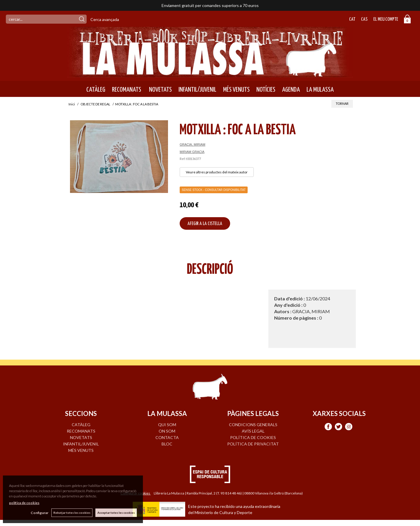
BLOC (167, 444)
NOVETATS (160, 90)
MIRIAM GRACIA (192, 152)
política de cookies (24, 503)
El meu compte (386, 19)
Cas (364, 19)
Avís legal (253, 431)
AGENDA (291, 90)
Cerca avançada (105, 19)
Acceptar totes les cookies (116, 513)
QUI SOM (167, 425)
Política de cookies (253, 437)
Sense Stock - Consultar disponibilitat (214, 190)
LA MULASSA (320, 90)
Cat (352, 19)
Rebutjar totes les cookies (72, 513)
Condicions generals (253, 425)
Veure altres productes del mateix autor (217, 172)
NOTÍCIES (266, 90)
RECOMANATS (127, 90)
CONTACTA (167, 437)
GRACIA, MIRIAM (192, 144)
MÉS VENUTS (236, 90)
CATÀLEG (96, 90)
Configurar (40, 513)
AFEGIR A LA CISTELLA (205, 224)
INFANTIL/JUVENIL (197, 90)
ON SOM (167, 431)
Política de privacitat (253, 444)
